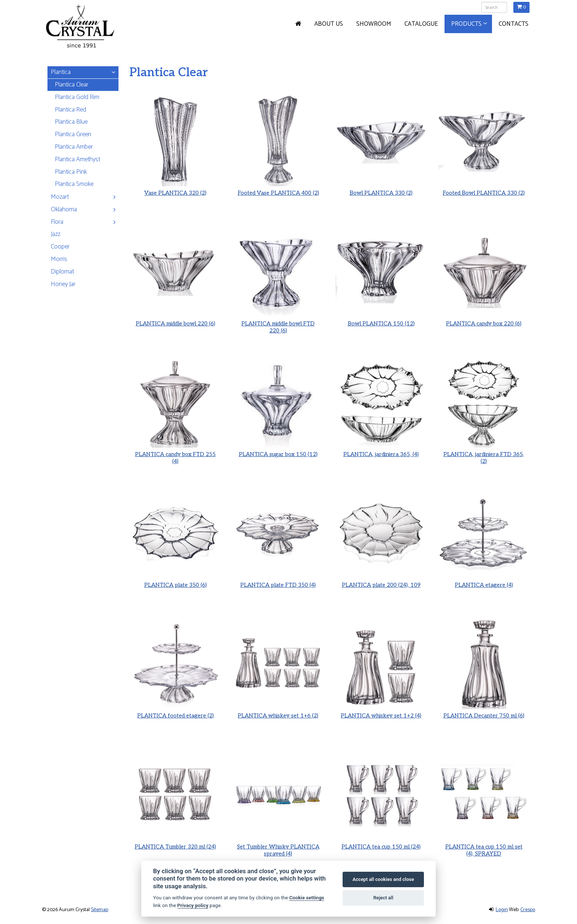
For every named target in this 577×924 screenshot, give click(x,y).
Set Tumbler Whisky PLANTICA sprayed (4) (278, 846)
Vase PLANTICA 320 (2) (175, 193)
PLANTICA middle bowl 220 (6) (175, 320)
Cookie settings (307, 897)
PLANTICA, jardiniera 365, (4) (381, 451)
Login (502, 910)
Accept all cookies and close (383, 879)
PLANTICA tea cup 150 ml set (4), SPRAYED (484, 846)
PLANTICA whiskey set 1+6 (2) (278, 712)
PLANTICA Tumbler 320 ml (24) (176, 843)
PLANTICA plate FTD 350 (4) (278, 582)
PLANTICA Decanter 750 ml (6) (484, 712)
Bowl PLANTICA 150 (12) (381, 320)
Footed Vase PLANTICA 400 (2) (278, 193)
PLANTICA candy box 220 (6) (484, 320)
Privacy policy (193, 905)
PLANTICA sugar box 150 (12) (278, 451)
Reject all (383, 898)
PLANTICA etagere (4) (484, 582)
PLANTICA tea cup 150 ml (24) (381, 843)
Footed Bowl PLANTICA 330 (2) (484, 193)
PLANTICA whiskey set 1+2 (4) (381, 712)
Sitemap (100, 910)
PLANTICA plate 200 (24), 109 (381, 582)
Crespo (528, 910)
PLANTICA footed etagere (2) (176, 712)
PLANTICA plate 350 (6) (176, 582)
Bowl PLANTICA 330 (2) (381, 193)
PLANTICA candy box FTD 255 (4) (176, 454)
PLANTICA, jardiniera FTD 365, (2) (484, 454)
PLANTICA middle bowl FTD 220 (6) (278, 323)
